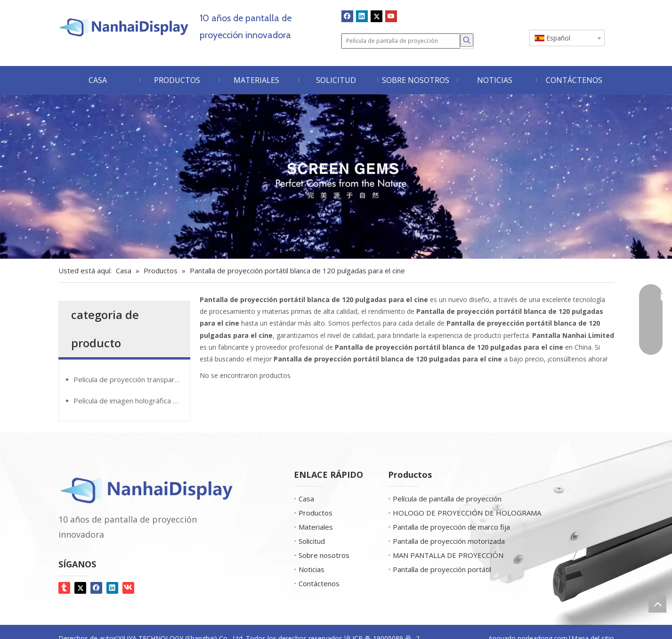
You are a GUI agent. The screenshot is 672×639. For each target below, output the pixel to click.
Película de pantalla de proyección (447, 499)
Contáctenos (319, 583)
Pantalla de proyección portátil (442, 569)
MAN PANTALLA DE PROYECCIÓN (448, 555)
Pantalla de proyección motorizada (449, 541)
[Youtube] (391, 16)
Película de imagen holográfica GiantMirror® (132, 401)
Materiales (316, 527)
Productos (316, 513)
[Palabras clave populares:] (467, 40)
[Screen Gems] (336, 176)
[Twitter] (376, 16)
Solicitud (312, 541)
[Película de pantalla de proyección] (401, 41)
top (657, 604)
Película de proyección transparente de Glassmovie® (132, 379)
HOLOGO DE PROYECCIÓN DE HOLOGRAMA (467, 513)
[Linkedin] (362, 16)
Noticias (312, 569)
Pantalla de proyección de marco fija (451, 527)
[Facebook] (347, 16)
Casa (306, 499)
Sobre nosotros (324, 555)
